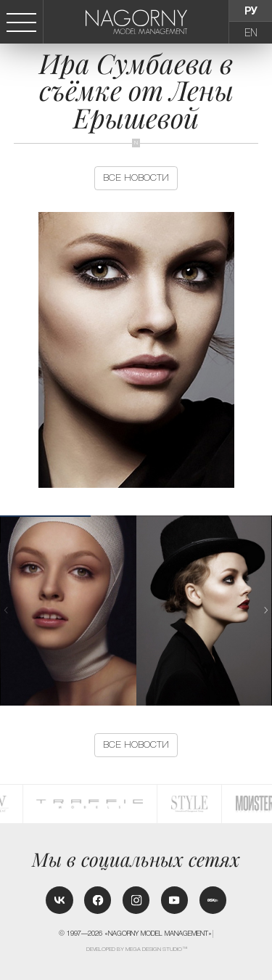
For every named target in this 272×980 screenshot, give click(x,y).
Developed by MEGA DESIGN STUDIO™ (137, 949)
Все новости (136, 177)
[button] (266, 610)
